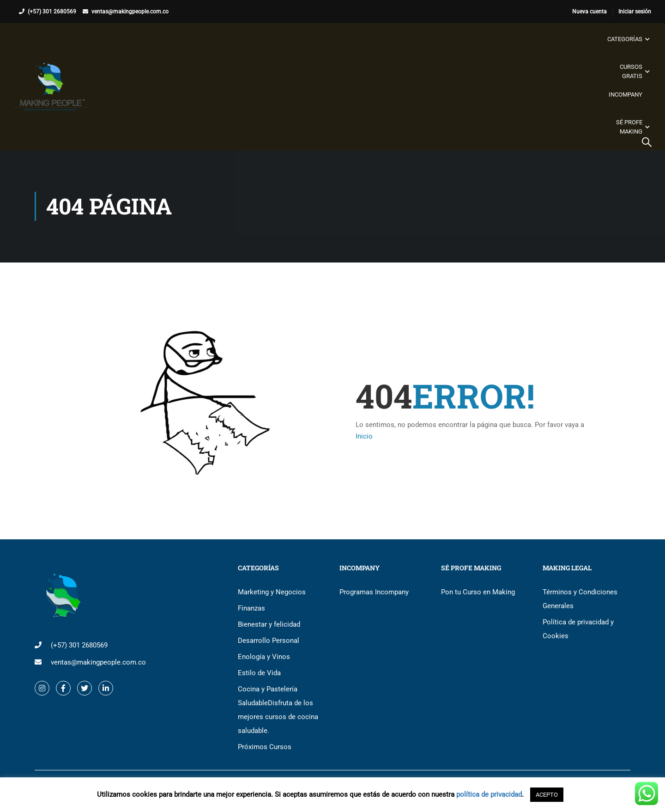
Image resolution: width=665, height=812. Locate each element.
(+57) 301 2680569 (52, 12)
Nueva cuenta (589, 12)
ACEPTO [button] (547, 795)
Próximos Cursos (265, 747)
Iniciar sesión (635, 12)
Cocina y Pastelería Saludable (278, 710)
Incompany (625, 95)
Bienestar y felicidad (269, 624)
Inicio (364, 436)
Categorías (624, 39)
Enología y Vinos (264, 657)
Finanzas (251, 608)
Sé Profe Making (629, 127)
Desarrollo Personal (269, 641)
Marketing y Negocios (272, 592)
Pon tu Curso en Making (478, 592)
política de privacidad (489, 794)
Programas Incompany (374, 592)
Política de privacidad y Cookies (578, 629)
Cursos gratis (631, 71)
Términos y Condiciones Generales (580, 599)
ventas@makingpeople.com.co (130, 12)
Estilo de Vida (259, 673)
